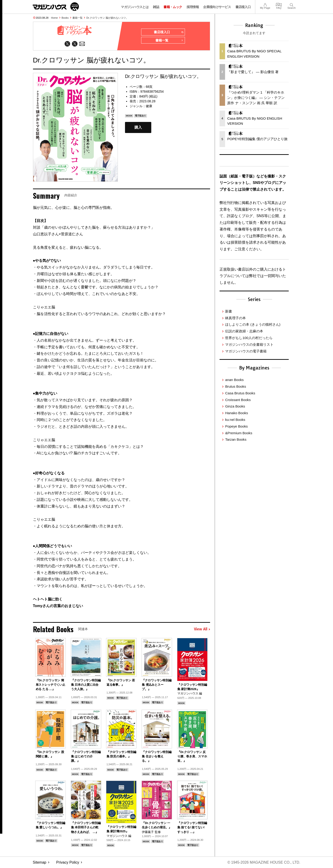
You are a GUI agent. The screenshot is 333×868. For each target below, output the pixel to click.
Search (292, 4)
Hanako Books (236, 413)
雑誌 (156, 7)
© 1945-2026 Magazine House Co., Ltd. (264, 862)
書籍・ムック (173, 7)
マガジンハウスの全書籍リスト (249, 344)
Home (54, 18)
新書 (229, 311)
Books (65, 18)
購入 (138, 128)
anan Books (234, 380)
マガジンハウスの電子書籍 (246, 351)
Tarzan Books (236, 439)
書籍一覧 (77, 18)
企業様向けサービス (217, 7)
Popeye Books (236, 426)
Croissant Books (238, 400)
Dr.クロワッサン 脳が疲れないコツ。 (107, 18)
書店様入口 (243, 7)
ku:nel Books (235, 420)
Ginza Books (235, 406)
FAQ (279, 4)
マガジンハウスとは (135, 7)
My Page (265, 4)
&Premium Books (239, 433)
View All (202, 629)
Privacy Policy (68, 862)
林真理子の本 (235, 318)
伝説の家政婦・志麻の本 (244, 331)
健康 (149, 106)
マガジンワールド (56, 7)
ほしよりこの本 (253, 324)
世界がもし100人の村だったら (249, 338)
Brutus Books (235, 386)
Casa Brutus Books (240, 393)
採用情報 (193, 7)
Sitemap (40, 862)
